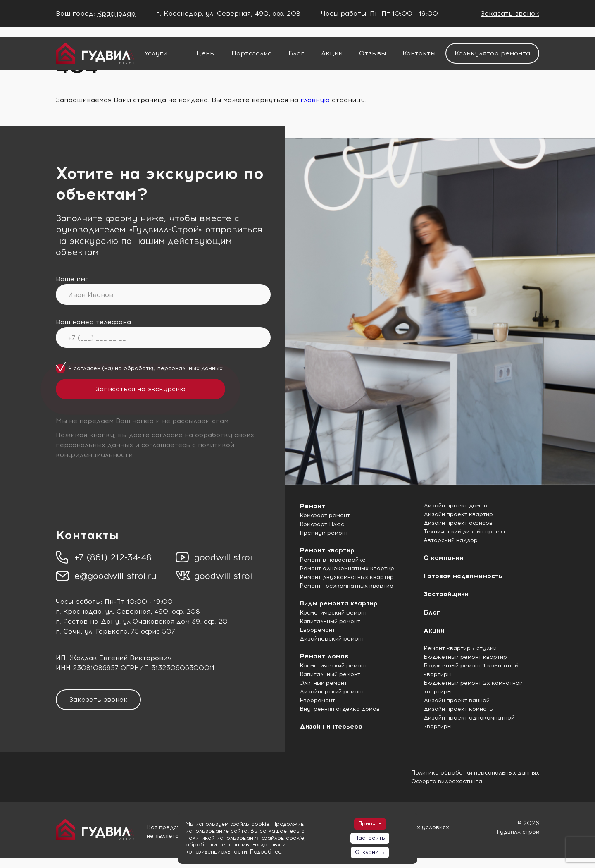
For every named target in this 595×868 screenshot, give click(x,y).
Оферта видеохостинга (447, 781)
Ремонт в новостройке (333, 560)
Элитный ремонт (323, 683)
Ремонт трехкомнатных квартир (346, 586)
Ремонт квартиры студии (460, 648)
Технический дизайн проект (465, 532)
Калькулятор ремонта (492, 53)
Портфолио (252, 53)
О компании (443, 558)
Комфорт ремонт (325, 515)
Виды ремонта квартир (339, 603)
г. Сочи (68, 631)
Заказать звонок (510, 13)
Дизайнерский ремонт (332, 639)
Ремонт (312, 506)
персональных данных (190, 368)
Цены (206, 53)
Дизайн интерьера (331, 726)
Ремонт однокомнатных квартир (347, 568)
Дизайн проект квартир (458, 514)
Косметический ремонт (333, 613)
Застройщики (446, 594)
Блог (296, 53)
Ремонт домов (324, 656)
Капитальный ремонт (330, 621)
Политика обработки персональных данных (475, 773)
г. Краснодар (79, 611)
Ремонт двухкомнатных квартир (347, 577)
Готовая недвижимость (463, 576)
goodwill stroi (223, 557)
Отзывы (372, 53)
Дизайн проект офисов (458, 523)
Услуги (156, 53)
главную (315, 100)
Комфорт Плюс (322, 524)
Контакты (419, 53)
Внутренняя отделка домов (340, 709)
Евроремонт (317, 630)
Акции (332, 53)
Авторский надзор (451, 540)
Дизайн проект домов (455, 506)
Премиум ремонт (324, 533)
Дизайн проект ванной (457, 700)
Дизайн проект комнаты (459, 709)
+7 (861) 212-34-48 (113, 557)
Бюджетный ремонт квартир (465, 657)
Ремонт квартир (327, 550)
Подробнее (266, 852)
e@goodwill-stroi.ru (115, 576)
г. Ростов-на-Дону (87, 621)
